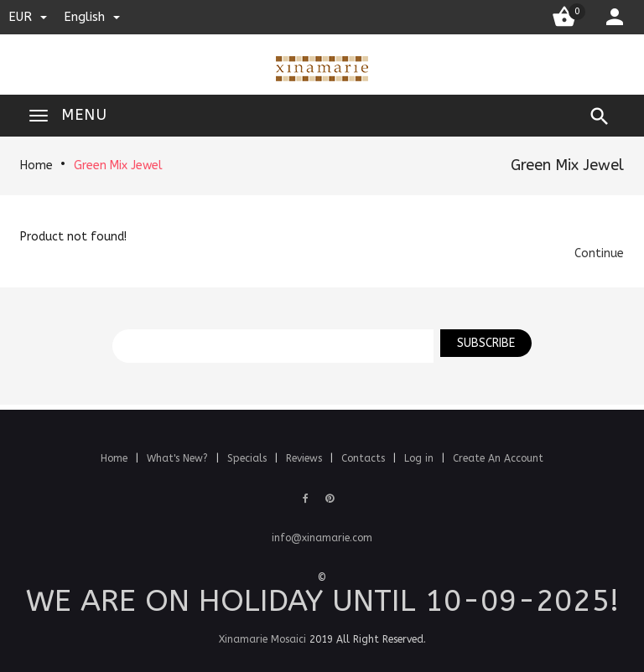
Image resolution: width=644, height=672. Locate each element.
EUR (28, 17)
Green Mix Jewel (118, 165)
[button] (599, 253)
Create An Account (498, 458)
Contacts (365, 458)
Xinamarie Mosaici (262, 639)
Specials (249, 458)
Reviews (306, 458)
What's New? (179, 458)
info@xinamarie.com (322, 538)
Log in (421, 458)
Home (36, 165)
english (92, 17)
